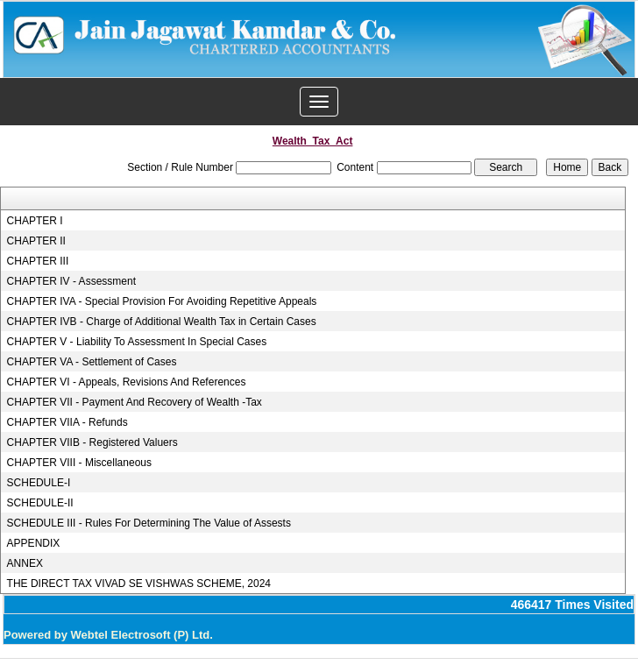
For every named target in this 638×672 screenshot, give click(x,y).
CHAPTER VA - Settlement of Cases (92, 362)
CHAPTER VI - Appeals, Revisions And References (127, 382)
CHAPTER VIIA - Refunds (67, 422)
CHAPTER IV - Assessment (71, 281)
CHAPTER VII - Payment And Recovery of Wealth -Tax (135, 402)
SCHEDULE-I (39, 483)
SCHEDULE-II (40, 503)
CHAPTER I (35, 221)
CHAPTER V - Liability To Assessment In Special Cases (137, 342)
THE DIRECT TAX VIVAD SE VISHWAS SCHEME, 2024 (139, 584)
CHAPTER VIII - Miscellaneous (79, 463)
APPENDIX (34, 543)
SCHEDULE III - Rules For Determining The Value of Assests (149, 523)
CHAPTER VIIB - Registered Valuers (92, 442)
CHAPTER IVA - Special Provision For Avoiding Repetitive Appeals (162, 301)
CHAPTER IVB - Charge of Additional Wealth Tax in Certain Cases (162, 322)
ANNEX (25, 563)
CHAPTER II (36, 241)
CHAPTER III (38, 261)
